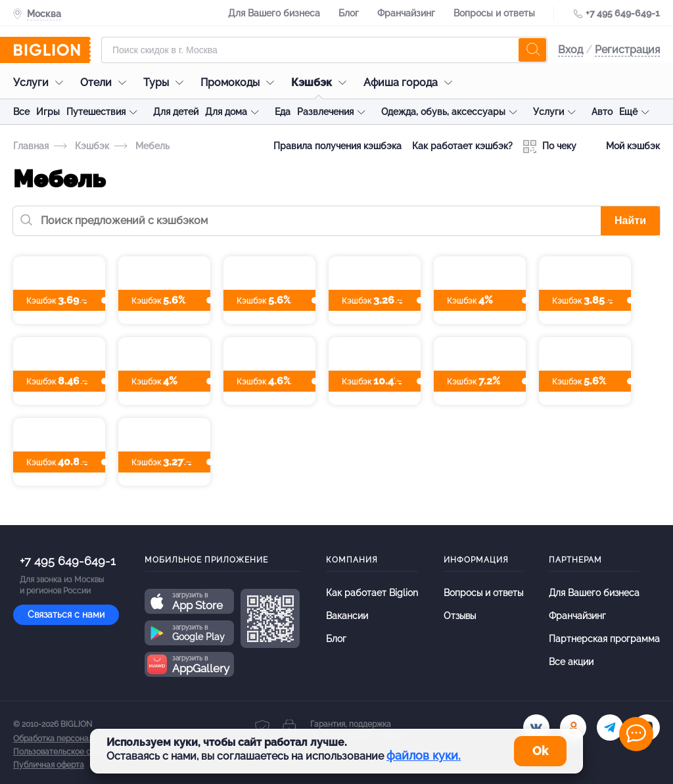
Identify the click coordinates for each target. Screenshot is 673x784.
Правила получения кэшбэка (337, 146)
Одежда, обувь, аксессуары (443, 112)
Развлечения (325, 112)
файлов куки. (424, 755)
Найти (630, 220)
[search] (532, 50)
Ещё (628, 112)
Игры (48, 112)
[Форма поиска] (324, 50)
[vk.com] (536, 727)
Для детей (176, 112)
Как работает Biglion (372, 593)
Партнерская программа (604, 639)
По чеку (550, 147)
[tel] (610, 727)
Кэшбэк (322, 82)
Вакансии (347, 616)
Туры (167, 82)
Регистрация (627, 50)
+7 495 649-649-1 (623, 13)
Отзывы (460, 616)
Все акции (571, 662)
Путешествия (96, 112)
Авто (602, 112)
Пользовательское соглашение (73, 752)
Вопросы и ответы (494, 13)
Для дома (226, 112)
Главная (31, 146)
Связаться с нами (66, 614)
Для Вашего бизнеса (274, 13)
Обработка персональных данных (77, 739)
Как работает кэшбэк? (462, 146)
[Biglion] (52, 50)
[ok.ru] (573, 727)
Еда (283, 112)
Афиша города (411, 82)
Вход (570, 50)
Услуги (41, 82)
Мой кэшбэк (623, 147)
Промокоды (241, 82)
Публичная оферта (49, 765)
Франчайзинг (406, 13)
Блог (349, 13)
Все (21, 112)
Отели (106, 82)
